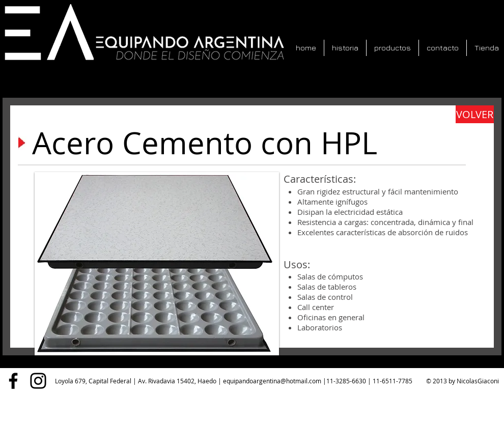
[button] (157, 264)
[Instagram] (38, 381)
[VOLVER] (475, 114)
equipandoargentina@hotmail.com (272, 381)
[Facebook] (13, 381)
